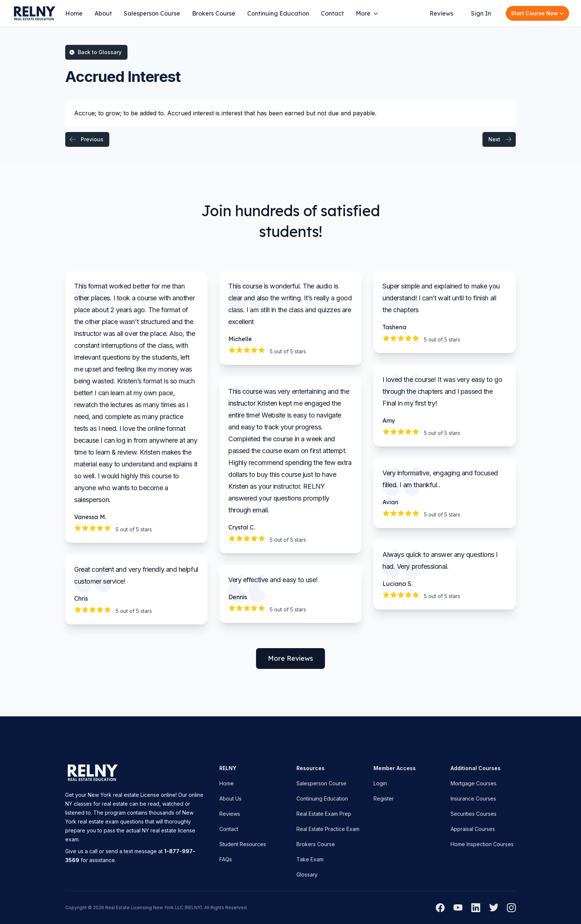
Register (384, 798)
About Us (230, 798)
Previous (86, 139)
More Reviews (290, 658)
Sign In (481, 13)
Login (380, 783)
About (103, 13)
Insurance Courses (473, 798)
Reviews (441, 13)
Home (74, 13)
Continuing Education (278, 13)
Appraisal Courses (473, 829)
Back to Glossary (95, 52)
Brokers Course (214, 13)
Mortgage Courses (474, 783)
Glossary (307, 874)
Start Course (538, 13)
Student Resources (243, 844)
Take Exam (310, 859)
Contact (332, 13)
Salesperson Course (152, 13)
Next (500, 139)
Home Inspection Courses (482, 844)
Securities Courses (474, 814)
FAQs (226, 859)
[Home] (34, 13)
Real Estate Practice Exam (328, 829)
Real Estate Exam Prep (324, 814)
